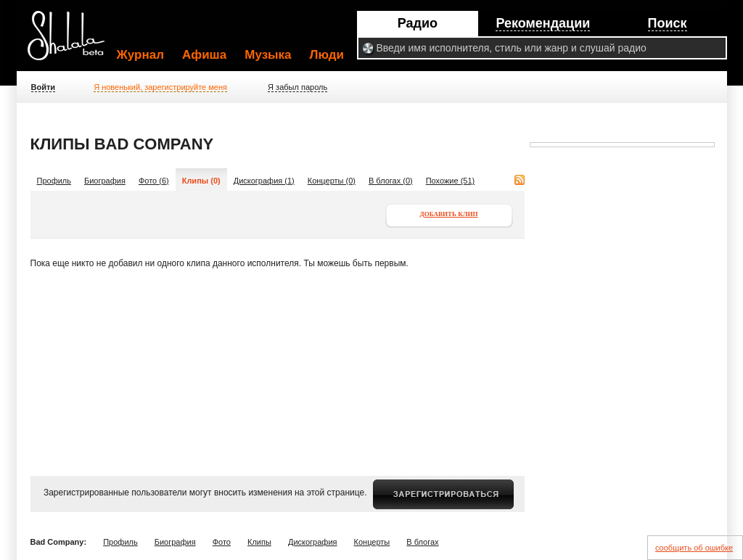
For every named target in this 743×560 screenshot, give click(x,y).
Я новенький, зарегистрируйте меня (160, 87)
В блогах (422, 542)
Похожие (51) (451, 181)
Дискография (313, 542)
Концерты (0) (332, 181)
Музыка (268, 55)
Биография (105, 181)
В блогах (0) (391, 181)
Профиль (54, 181)
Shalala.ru (73, 41)
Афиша (204, 55)
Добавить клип (449, 214)
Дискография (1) (264, 181)
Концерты (372, 542)
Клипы (259, 542)
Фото (222, 542)
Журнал (141, 55)
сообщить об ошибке (694, 548)
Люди (327, 55)
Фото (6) (154, 181)
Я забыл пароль (297, 87)
